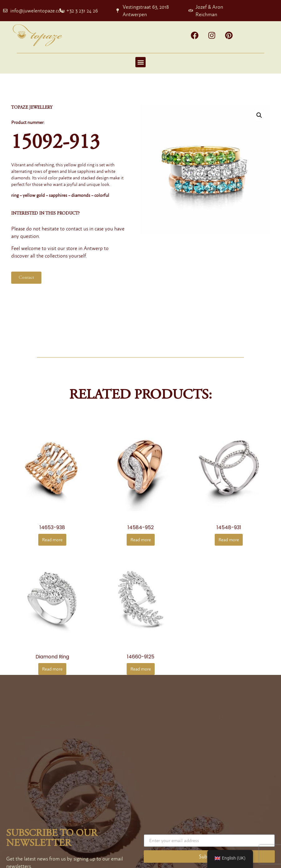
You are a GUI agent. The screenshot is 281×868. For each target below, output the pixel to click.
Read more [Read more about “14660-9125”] (141, 669)
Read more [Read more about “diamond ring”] (52, 669)
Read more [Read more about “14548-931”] (229, 540)
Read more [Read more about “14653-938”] (52, 540)
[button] (140, 62)
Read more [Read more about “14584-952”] (141, 540)
